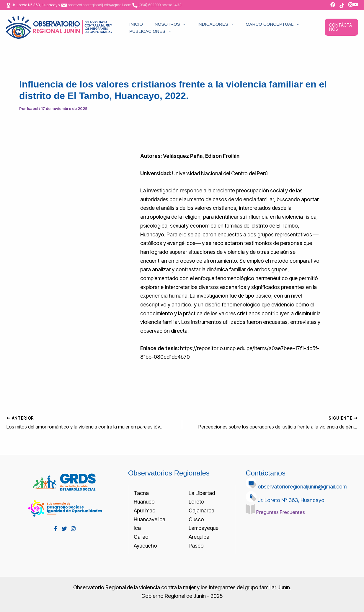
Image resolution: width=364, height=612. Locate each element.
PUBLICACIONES (146, 34)
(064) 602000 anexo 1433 (160, 5)
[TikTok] (342, 6)
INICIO (132, 21)
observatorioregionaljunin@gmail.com (99, 5)
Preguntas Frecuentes (282, 512)
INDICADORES (196, 21)
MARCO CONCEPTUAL (246, 21)
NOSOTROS (158, 21)
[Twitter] (64, 528)
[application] (171, 21)
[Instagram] (73, 528)
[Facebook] (56, 528)
